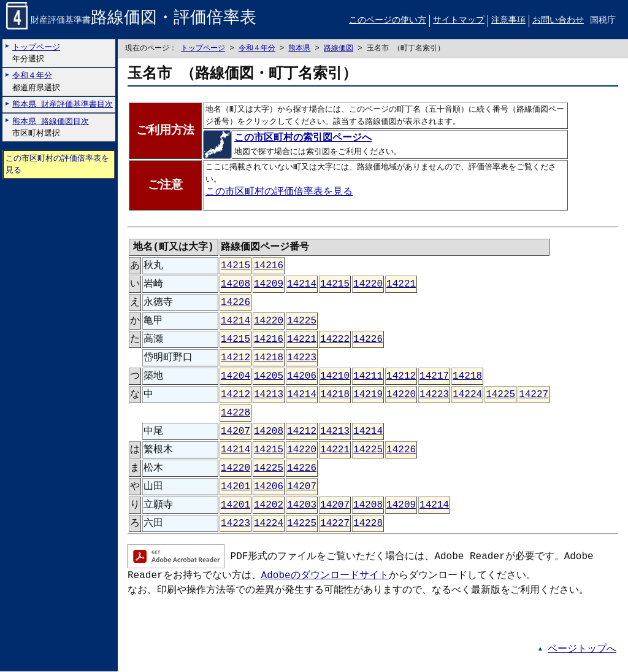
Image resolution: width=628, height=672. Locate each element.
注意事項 (508, 21)
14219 (368, 395)
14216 (269, 266)
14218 (269, 358)
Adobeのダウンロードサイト (325, 576)
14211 (368, 377)
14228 (235, 414)
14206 (302, 377)
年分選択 (36, 53)
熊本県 (299, 49)
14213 (269, 395)
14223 (302, 358)
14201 (235, 487)
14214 (302, 285)
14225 (302, 322)
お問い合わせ (558, 21)
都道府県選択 (36, 82)
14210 (335, 377)
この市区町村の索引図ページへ (289, 139)
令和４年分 (257, 49)
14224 (467, 395)
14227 (534, 395)
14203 (302, 506)
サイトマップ (459, 21)
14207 (235, 432)
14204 (235, 377)
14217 (434, 377)
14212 (235, 358)
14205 (269, 377)
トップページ (203, 49)
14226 (235, 303)
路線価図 (339, 49)
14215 (235, 266)
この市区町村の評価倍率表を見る (57, 165)
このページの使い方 (388, 21)
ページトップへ (582, 650)
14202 (269, 506)
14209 (269, 285)
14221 (401, 285)
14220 (368, 285)
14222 (335, 340)
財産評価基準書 (131, 21)
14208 (235, 285)
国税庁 (603, 21)
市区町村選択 (51, 127)
